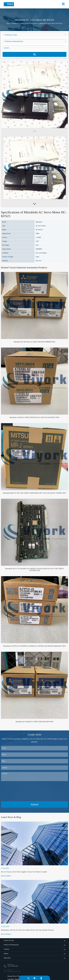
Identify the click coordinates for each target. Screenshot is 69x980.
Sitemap (10, 976)
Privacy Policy (17, 976)
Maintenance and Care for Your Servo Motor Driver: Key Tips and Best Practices (27, 930)
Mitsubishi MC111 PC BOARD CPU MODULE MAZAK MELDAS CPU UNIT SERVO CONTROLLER (34, 570)
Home (9, 23)
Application (7, 958)
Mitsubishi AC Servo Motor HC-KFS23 (51, 23)
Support (6, 953)
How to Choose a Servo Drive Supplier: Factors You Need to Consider (24, 872)
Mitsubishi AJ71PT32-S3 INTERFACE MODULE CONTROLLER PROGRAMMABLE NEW (35, 646)
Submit (34, 804)
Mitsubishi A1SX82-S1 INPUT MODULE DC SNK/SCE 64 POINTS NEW (34, 417)
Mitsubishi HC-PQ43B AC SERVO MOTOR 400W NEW (34, 722)
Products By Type (9, 940)
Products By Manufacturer (21, 23)
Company (7, 949)
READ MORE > (6, 876)
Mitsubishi (34, 23)
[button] (34, 204)
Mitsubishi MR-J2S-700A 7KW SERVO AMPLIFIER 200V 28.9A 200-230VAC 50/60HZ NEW (34, 493)
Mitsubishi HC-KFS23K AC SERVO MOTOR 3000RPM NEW (34, 342)
